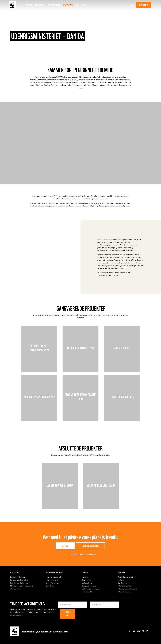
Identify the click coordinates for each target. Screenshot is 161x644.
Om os (78, 5)
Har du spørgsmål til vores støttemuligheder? (80, 554)
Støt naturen (143, 5)
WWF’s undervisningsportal (128, 589)
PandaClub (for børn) (125, 577)
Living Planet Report (53, 583)
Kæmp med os (39, 5)
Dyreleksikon (123, 583)
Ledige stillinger (88, 583)
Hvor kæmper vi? (52, 580)
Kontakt (85, 577)
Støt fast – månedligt (17, 577)
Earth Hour (50, 586)
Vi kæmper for (27, 5)
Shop (85, 5)
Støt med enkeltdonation (90, 546)
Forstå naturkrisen (53, 5)
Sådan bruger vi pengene (91, 589)
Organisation (87, 580)
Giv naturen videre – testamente (22, 586)
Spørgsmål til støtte (89, 586)
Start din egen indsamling (19, 583)
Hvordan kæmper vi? (53, 577)
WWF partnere (68, 5)
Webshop (121, 580)
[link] (130, 631)
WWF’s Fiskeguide (124, 586)
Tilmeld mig (68, 614)
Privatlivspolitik (87, 592)
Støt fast (65, 546)
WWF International (125, 592)
